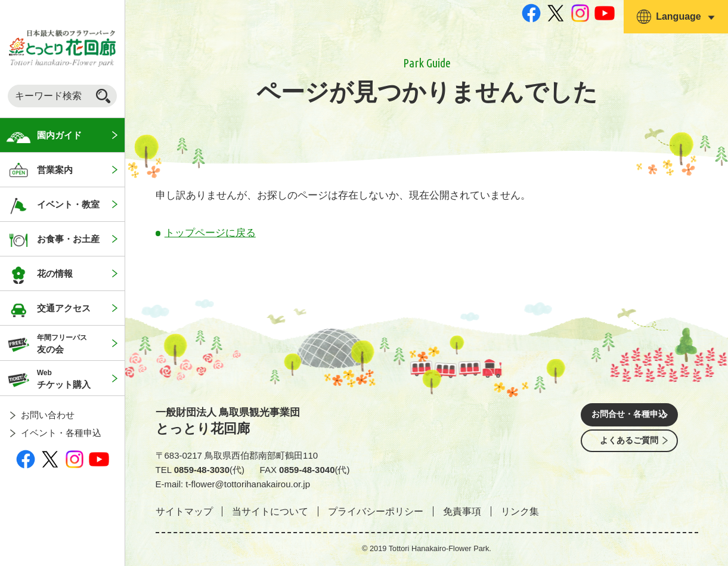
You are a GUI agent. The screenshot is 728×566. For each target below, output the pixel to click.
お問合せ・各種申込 (630, 416)
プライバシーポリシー (376, 511)
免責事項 (462, 511)
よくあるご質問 (630, 449)
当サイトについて (270, 511)
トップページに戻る (210, 233)
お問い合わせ (48, 415)
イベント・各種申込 (61, 433)
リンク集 (520, 511)
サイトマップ (184, 511)
